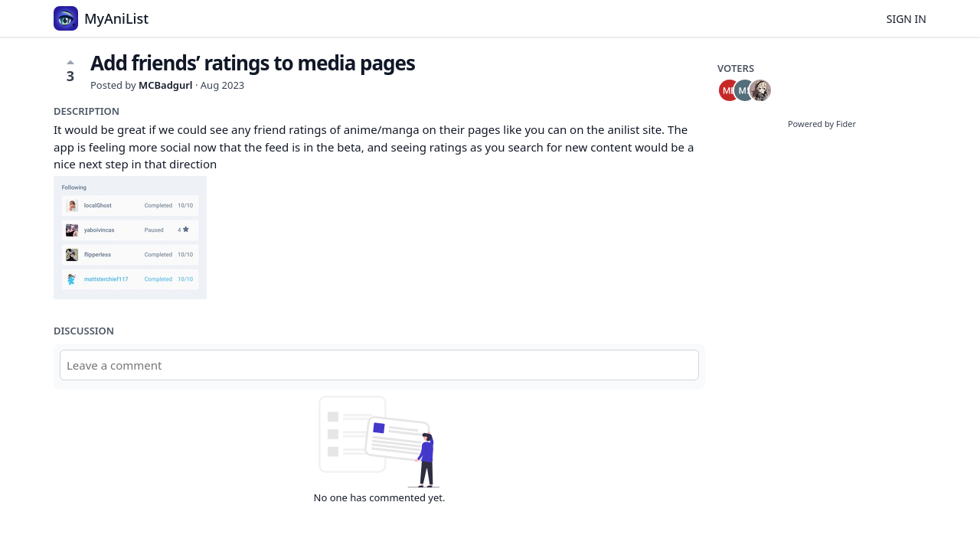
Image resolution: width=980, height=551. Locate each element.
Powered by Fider (822, 124)
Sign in (906, 19)
